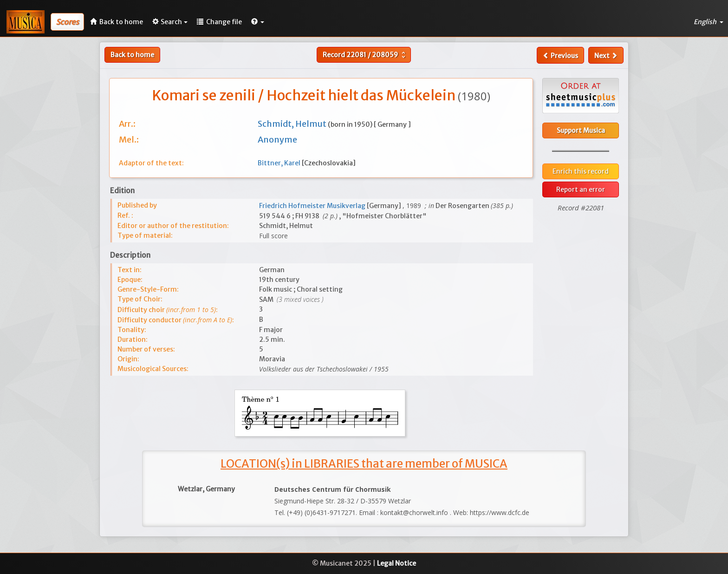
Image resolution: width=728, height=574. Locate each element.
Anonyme (277, 140)
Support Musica (581, 130)
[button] (258, 22)
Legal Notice (396, 563)
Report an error (581, 189)
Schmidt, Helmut (293, 124)
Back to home (132, 55)
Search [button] (170, 22)
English (708, 22)
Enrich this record (581, 171)
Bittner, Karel (280, 163)
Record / (365, 55)
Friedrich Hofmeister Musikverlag (313, 206)
